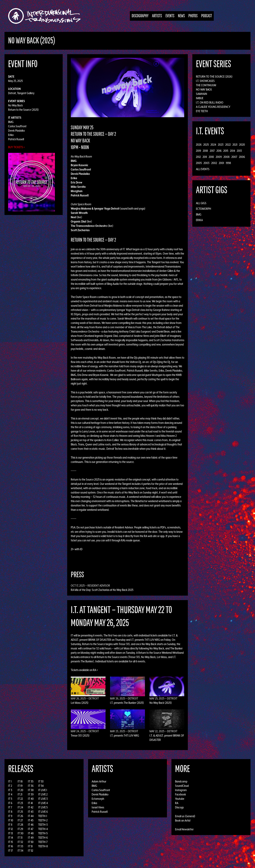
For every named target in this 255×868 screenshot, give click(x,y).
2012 (198, 157)
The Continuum (206, 85)
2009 (219, 157)
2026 (199, 145)
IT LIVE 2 (43, 794)
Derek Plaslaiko (16, 131)
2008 (227, 157)
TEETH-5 (43, 833)
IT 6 (10, 803)
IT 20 (20, 790)
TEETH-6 (43, 838)
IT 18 (20, 781)
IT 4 (10, 794)
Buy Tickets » (16, 147)
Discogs (179, 807)
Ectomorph (203, 209)
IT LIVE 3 (43, 799)
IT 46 (31, 825)
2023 (221, 145)
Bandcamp (181, 781)
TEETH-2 (43, 820)
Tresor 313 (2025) (80, 735)
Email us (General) (185, 816)
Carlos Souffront (17, 126)
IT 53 (41, 781)
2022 (228, 145)
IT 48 (31, 833)
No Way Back (15, 105)
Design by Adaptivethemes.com (239, 864)
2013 (239, 151)
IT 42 (31, 807)
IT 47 (31, 829)
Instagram (181, 790)
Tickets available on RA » (84, 670)
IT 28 (20, 825)
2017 (212, 151)
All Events (203, 169)
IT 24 (20, 807)
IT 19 (20, 786)
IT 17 (10, 851)
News (181, 16)
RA (177, 803)
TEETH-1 (43, 816)
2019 (198, 151)
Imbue (200, 98)
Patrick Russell (16, 139)
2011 (205, 157)
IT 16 (11, 846)
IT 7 (10, 807)
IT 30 (21, 833)
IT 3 (10, 790)
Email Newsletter (184, 829)
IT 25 (20, 812)
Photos (193, 16)
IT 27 (20, 820)
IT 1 (10, 781)
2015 (226, 151)
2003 (206, 163)
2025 (206, 145)
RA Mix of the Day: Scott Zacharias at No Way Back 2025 (102, 590)
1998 (228, 163)
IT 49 (31, 838)
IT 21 (20, 794)
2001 (221, 163)
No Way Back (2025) (161, 703)
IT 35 (31, 781)
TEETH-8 (43, 846)
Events (170, 16)
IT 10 (11, 820)
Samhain (202, 94)
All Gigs (201, 203)
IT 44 (31, 816)
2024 (213, 145)
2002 (214, 163)
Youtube (180, 799)
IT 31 (20, 838)
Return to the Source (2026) (214, 77)
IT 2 (10, 786)
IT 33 (20, 846)
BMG (11, 122)
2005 (199, 163)
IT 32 (20, 842)
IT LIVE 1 (43, 790)
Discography (140, 16)
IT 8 (10, 812)
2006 (242, 157)
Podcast (207, 16)
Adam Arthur (99, 781)
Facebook (180, 794)
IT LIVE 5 (43, 807)
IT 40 (31, 799)
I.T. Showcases (205, 81)
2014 (232, 151)
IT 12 (10, 829)
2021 (235, 145)
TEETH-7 (43, 842)
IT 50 (31, 842)
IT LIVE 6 (43, 812)
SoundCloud (182, 786)
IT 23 (20, 803)
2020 (242, 145)
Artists (157, 16)
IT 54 (41, 786)
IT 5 (10, 799)
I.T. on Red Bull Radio (210, 102)
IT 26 (20, 816)
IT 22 (20, 799)
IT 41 (30, 803)
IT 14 (11, 838)
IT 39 (31, 794)
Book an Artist (183, 820)
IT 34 (20, 851)
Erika (11, 135)
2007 (234, 157)
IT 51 (30, 846)
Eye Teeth (202, 111)
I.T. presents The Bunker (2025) (127, 703)
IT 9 (10, 816)
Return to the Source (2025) (23, 110)
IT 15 (10, 842)
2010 (211, 157)
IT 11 (10, 825)
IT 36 (31, 786)
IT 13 (11, 833)
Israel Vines (98, 807)
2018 (205, 151)
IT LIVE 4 (43, 803)
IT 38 (31, 790)
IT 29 (20, 829)
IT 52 (31, 851)
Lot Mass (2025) (80, 703)
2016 (219, 151)
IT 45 (31, 820)
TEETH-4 (43, 829)
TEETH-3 (43, 825)
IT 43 (31, 812)
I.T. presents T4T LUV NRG (125, 735)
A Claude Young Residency (213, 107)
